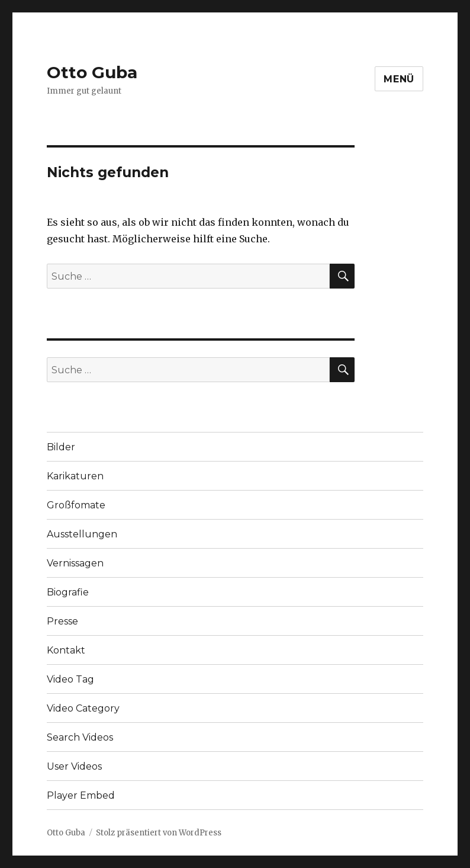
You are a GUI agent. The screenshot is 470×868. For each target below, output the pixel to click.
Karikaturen (75, 476)
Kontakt (66, 650)
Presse (62, 621)
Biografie (68, 592)
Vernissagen (75, 563)
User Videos (74, 766)
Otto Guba (92, 72)
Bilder (61, 447)
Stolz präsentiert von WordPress (159, 833)
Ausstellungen (82, 534)
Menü (399, 79)
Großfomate (76, 505)
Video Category (83, 708)
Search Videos (80, 737)
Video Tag (70, 679)
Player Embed (81, 795)
